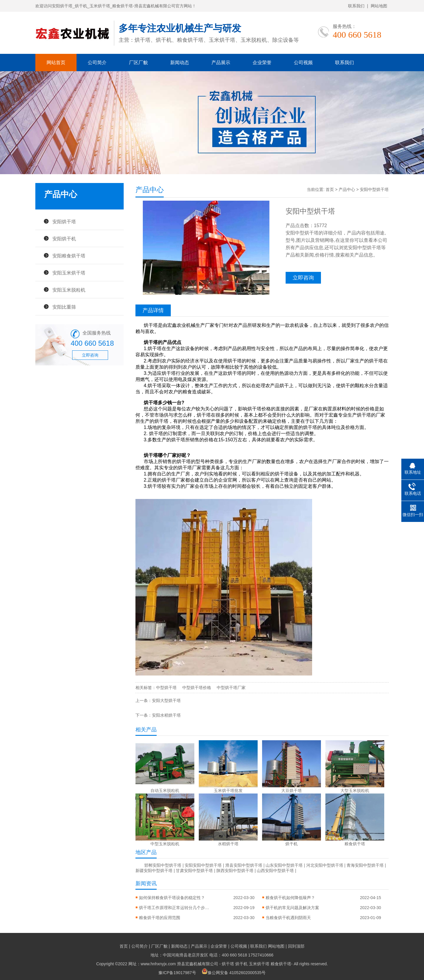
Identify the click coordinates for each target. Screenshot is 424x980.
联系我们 (356, 6)
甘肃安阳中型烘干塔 (194, 871)
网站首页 (56, 63)
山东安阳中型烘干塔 (284, 865)
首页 (330, 189)
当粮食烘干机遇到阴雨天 (288, 918)
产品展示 (221, 63)
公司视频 (303, 63)
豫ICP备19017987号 (177, 973)
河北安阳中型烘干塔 (325, 865)
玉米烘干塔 (259, 964)
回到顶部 (296, 946)
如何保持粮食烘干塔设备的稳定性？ (172, 898)
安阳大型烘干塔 (166, 701)
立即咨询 (90, 355)
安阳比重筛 (64, 307)
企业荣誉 (262, 63)
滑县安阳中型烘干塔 (244, 865)
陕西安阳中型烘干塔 (235, 871)
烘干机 (241, 964)
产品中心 (347, 189)
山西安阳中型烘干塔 (275, 871)
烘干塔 (228, 964)
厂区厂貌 (138, 63)
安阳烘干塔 (64, 222)
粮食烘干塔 (281, 964)
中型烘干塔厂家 (231, 688)
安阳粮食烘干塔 (69, 256)
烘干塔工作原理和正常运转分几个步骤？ (174, 908)
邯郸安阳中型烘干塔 (163, 865)
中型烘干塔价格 (197, 688)
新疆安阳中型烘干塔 (154, 871)
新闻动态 (180, 63)
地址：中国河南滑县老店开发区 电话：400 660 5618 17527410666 (212, 955)
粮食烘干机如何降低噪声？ (290, 898)
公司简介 (97, 63)
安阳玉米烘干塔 (69, 273)
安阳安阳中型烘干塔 (203, 865)
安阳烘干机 (64, 239)
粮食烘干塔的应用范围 (160, 918)
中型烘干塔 (166, 688)
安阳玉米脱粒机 (69, 290)
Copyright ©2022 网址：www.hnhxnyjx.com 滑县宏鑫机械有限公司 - (159, 964)
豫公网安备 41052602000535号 (234, 973)
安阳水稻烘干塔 (166, 715)
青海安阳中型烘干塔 (365, 865)
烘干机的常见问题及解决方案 (292, 908)
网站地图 (379, 6)
